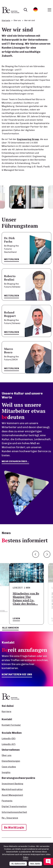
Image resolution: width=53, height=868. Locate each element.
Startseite (6, 20)
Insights (6, 772)
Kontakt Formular (11, 725)
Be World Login (14, 827)
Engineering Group (28, 139)
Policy (26, 857)
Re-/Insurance (10, 818)
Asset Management (12, 795)
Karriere (7, 711)
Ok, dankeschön (18, 864)
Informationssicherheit (14, 812)
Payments (7, 801)
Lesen (16, 618)
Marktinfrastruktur (12, 789)
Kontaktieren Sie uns (17, 674)
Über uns (7, 755)
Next (47, 554)
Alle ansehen (10, 628)
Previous (36, 554)
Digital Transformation (14, 806)
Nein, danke (35, 864)
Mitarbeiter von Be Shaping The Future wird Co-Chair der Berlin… (26, 598)
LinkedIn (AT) (9, 744)
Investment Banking (12, 784)
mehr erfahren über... (15, 461)
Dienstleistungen (11, 761)
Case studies (9, 767)
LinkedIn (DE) (9, 738)
